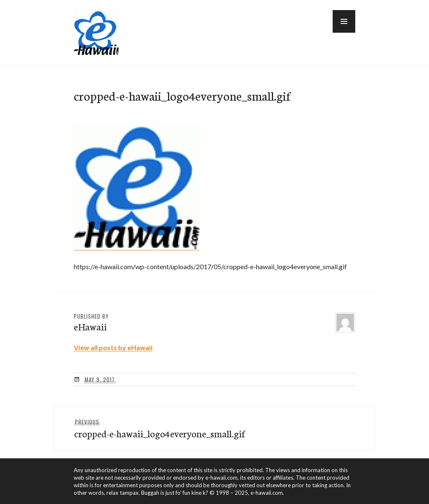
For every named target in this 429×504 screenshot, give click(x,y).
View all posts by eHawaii (113, 347)
